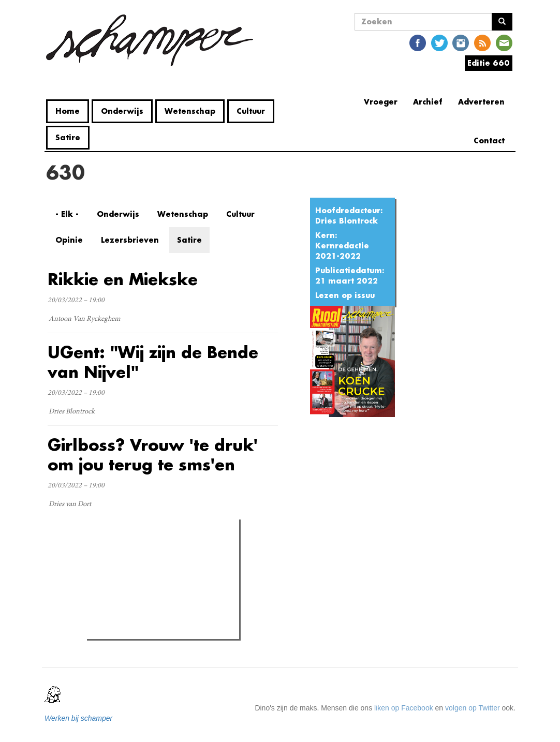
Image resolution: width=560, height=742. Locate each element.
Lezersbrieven (130, 240)
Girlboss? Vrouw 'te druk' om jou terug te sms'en (153, 455)
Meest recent (180, 550)
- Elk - (67, 214)
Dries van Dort (70, 504)
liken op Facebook (404, 708)
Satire (68, 137)
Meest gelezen (120, 551)
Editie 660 (489, 63)
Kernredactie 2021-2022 (342, 251)
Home (68, 111)
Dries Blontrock (347, 221)
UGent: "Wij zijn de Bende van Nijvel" (153, 362)
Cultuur (251, 111)
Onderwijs (122, 111)
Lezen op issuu (345, 295)
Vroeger (381, 102)
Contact (489, 140)
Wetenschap (190, 111)
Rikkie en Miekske (123, 279)
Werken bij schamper (78, 718)
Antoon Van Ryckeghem (84, 319)
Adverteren (481, 102)
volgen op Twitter (473, 708)
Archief (428, 102)
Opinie (69, 240)
